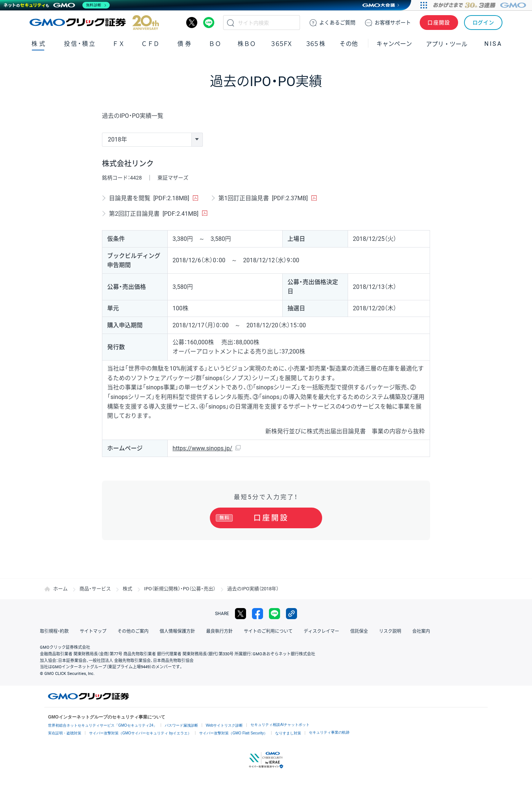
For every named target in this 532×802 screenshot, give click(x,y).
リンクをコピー (291, 614)
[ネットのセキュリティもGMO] (57, 5)
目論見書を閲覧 (149, 198)
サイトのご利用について (268, 631)
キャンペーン (394, 44)
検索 (231, 23)
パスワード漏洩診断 (181, 725)
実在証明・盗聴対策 (65, 733)
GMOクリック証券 (94, 23)
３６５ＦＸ (281, 44)
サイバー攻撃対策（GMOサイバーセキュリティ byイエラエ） (140, 733)
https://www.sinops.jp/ (202, 448)
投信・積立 (80, 44)
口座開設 (439, 23)
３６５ (316, 44)
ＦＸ (119, 44)
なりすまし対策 (288, 733)
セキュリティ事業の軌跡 (329, 732)
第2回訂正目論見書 (154, 214)
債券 (185, 44)
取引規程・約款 (54, 631)
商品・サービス (95, 589)
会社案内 (421, 631)
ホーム (60, 589)
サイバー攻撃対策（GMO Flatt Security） (233, 733)
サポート (393, 23)
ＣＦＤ (150, 44)
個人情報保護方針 (177, 631)
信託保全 (359, 631)
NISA (493, 44)
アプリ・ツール (447, 44)
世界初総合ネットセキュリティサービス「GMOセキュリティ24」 (103, 725)
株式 (39, 44)
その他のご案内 (133, 631)
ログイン (483, 23)
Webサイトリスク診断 (224, 725)
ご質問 (337, 23)
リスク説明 (390, 631)
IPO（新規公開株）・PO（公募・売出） (180, 589)
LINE (209, 23)
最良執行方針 (219, 631)
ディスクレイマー (321, 631)
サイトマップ (93, 631)
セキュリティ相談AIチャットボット (280, 725)
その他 (349, 44)
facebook (258, 614)
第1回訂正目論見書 (263, 198)
